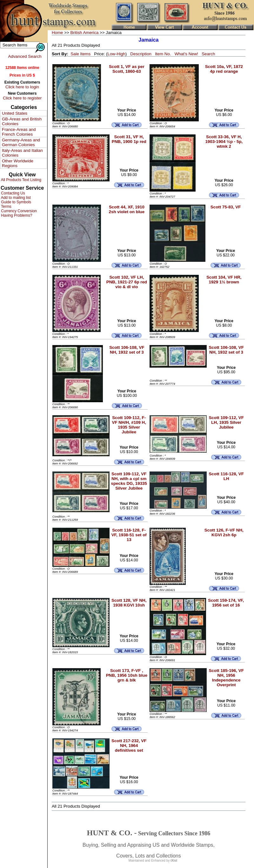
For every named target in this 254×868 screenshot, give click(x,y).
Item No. (163, 54)
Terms (6, 207)
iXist (174, 861)
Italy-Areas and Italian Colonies (22, 153)
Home (57, 33)
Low (111, 54)
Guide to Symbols (16, 202)
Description (141, 54)
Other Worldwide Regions (18, 163)
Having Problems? (16, 215)
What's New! (186, 54)
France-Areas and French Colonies (19, 132)
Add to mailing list (15, 198)
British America (84, 33)
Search (208, 54)
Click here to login (22, 87)
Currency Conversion (18, 211)
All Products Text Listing (21, 180)
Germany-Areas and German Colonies (21, 142)
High (121, 54)
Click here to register (22, 98)
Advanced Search (25, 56)
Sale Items (80, 54)
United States (15, 113)
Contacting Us (13, 193)
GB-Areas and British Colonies (22, 121)
